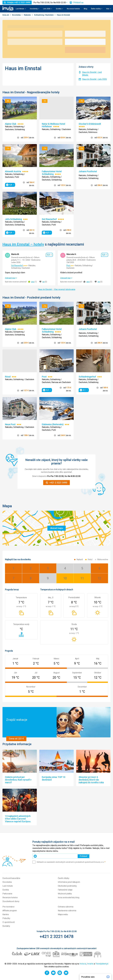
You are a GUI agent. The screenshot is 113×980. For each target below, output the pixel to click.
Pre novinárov (8, 907)
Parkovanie (7, 894)
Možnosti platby (65, 894)
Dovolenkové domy (11, 901)
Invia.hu (90, 964)
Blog (85, 9)
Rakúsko (28, 15)
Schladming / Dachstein (44, 15)
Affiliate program (10, 911)
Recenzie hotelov (73, 9)
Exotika (6, 890)
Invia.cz (83, 964)
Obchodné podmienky (67, 886)
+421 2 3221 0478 (56, 936)
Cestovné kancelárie (11, 878)
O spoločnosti (9, 922)
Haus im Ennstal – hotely (23, 244)
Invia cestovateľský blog (69, 897)
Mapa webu (63, 914)
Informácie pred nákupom (69, 882)
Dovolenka (16, 15)
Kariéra (6, 914)
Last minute (8, 886)
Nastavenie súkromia (67, 911)
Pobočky (6, 918)
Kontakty (6, 926)
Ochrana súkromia (66, 907)
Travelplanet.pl (102, 964)
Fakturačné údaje (65, 890)
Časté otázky (64, 878)
